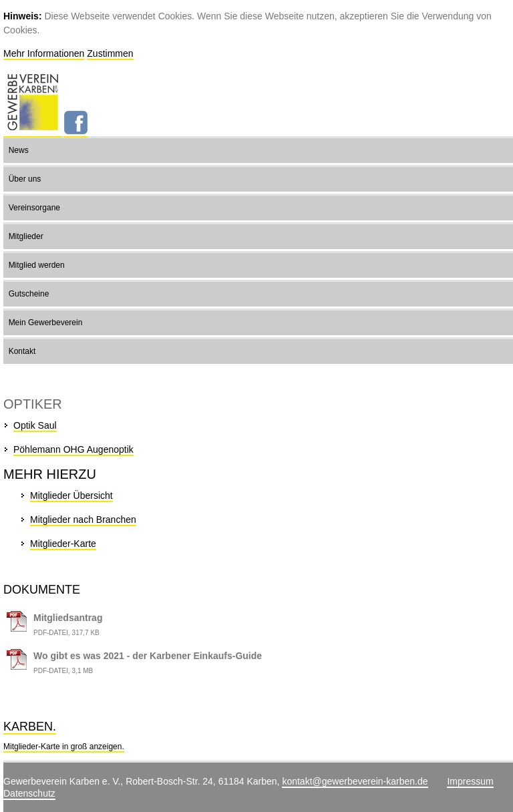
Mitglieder (26, 236)
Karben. (30, 727)
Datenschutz (29, 793)
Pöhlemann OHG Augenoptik (73, 449)
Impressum (470, 781)
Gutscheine (29, 294)
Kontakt (22, 351)
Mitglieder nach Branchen (83, 520)
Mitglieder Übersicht (71, 495)
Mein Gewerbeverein (46, 323)
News (19, 150)
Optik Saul (35, 425)
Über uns (25, 179)
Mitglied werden (37, 265)
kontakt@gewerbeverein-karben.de (355, 781)
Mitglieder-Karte (63, 544)
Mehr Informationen (44, 53)
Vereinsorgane (34, 208)
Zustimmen (110, 53)
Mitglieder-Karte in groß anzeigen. (64, 747)
